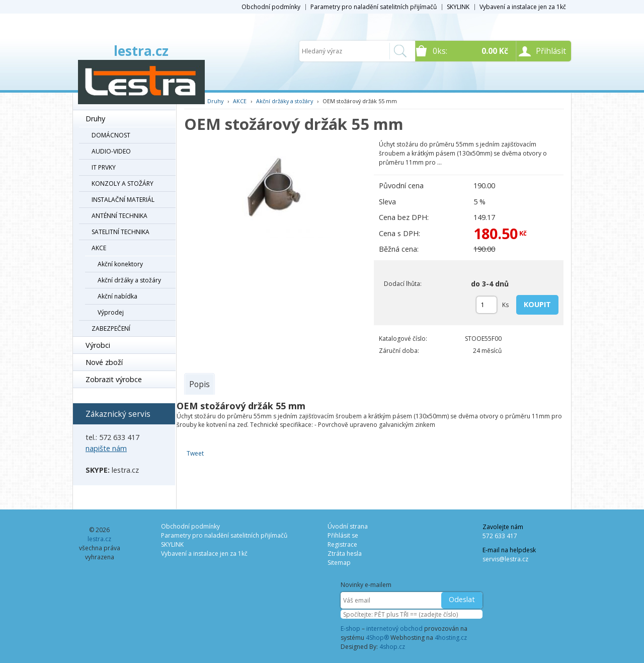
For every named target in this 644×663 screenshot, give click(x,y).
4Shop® (377, 638)
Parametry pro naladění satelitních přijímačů (374, 7)
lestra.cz (141, 51)
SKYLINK (458, 7)
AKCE (99, 248)
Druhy (95, 119)
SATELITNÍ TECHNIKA (120, 232)
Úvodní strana (348, 526)
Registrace (342, 544)
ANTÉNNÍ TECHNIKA (119, 216)
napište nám (106, 448)
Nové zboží (104, 362)
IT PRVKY (104, 167)
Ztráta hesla (345, 554)
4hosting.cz (451, 638)
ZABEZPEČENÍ (111, 328)
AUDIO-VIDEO (111, 151)
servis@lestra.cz (505, 559)
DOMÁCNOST (111, 135)
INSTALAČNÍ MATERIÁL (123, 200)
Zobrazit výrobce (114, 379)
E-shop (350, 629)
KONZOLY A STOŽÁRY (123, 183)
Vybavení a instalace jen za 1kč (523, 7)
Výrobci (98, 345)
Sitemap (339, 563)
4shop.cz (392, 647)
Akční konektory (120, 264)
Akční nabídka (117, 296)
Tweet (195, 453)
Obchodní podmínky (271, 7)
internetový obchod (394, 629)
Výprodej (111, 312)
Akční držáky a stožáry (129, 280)
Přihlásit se (343, 535)
